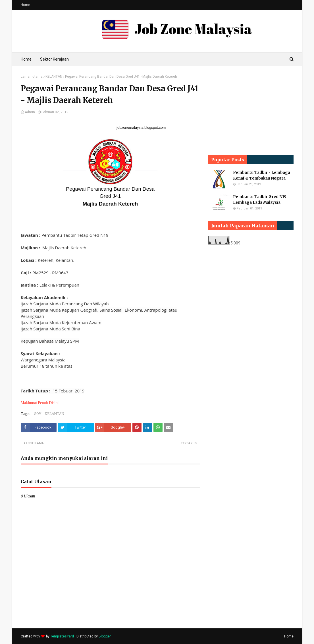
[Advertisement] (251, 110)
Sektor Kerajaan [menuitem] (54, 59)
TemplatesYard (62, 636)
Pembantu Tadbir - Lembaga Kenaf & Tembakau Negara (262, 175)
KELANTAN (54, 77)
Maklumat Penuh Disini (40, 403)
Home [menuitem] (26, 59)
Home (25, 5)
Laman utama (32, 77)
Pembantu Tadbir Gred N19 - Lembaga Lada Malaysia (261, 200)
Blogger (105, 636)
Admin (30, 112)
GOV (38, 414)
